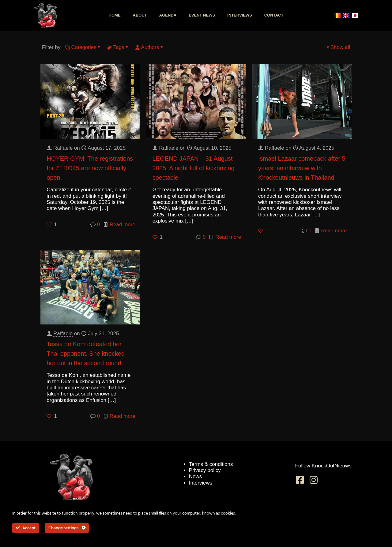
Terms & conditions (211, 464)
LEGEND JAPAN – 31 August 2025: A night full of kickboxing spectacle (194, 168)
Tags (118, 47)
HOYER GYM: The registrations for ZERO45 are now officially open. (90, 168)
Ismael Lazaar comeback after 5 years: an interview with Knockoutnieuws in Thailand (302, 168)
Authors (150, 47)
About (140, 15)
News (196, 476)
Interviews (240, 15)
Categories (83, 47)
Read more (123, 225)
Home (115, 15)
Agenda (168, 15)
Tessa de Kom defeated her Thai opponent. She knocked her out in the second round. (86, 354)
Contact (274, 15)
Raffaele (63, 148)
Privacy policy (205, 470)
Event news (202, 15)
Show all (338, 47)
